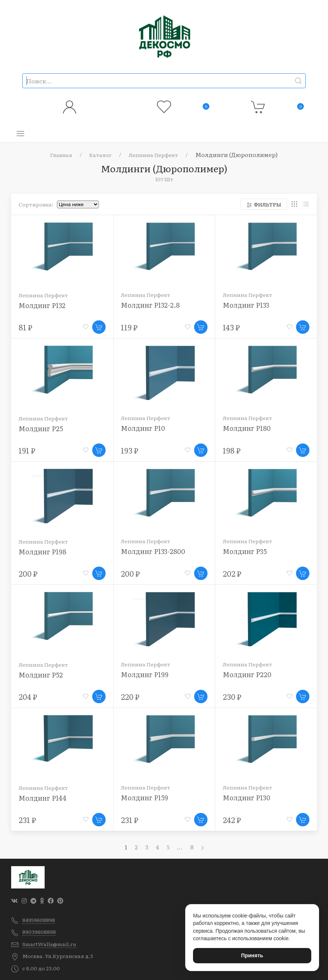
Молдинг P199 (145, 674)
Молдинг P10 (143, 428)
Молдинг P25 (41, 428)
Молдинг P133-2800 (153, 551)
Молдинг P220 (247, 674)
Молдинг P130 (247, 798)
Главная (61, 155)
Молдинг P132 (42, 305)
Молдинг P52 (41, 675)
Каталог (100, 155)
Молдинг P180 (247, 428)
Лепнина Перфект (153, 155)
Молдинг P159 (144, 798)
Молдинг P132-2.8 (150, 305)
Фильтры (264, 204)
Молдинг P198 (42, 552)
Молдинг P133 (246, 305)
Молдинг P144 (43, 798)
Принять (252, 955)
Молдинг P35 (245, 551)
